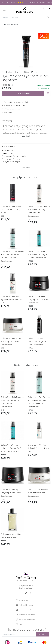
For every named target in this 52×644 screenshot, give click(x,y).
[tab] (26, 121)
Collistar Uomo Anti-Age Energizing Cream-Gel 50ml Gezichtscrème (38, 300)
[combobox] (26, 17)
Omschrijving (7, 121)
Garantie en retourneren (27, 619)
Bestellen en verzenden (27, 615)
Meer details (26, 136)
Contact (22, 624)
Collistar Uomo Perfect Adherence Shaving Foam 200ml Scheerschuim (37, 341)
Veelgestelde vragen (26, 605)
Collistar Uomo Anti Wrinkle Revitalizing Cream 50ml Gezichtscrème (11, 341)
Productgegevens (8, 146)
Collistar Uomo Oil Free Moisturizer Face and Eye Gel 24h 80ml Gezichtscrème (38, 255)
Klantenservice (24, 600)
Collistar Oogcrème (11, 24)
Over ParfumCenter (26, 610)
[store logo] (25, 10)
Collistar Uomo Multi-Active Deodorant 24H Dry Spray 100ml (11, 210)
